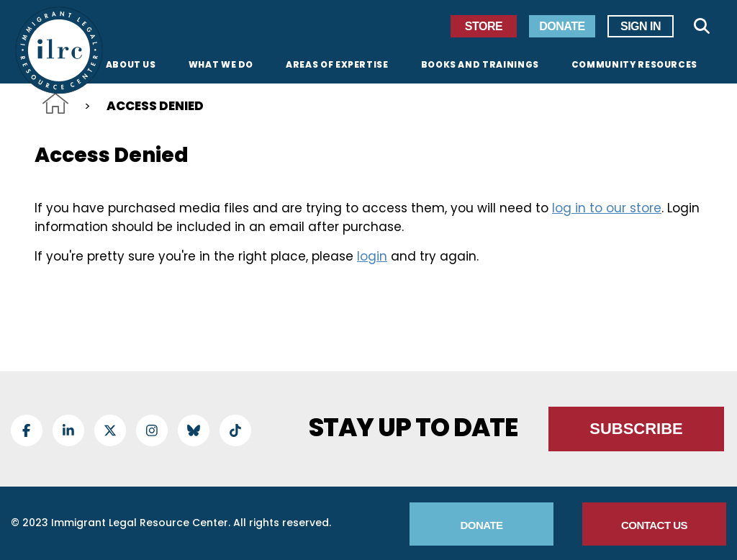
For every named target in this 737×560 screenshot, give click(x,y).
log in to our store (607, 208)
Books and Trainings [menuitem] (480, 66)
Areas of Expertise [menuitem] (337, 66)
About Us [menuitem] (131, 66)
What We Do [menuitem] (221, 66)
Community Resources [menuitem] (634, 66)
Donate (562, 26)
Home (55, 103)
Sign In (641, 26)
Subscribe (636, 429)
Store (484, 26)
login (372, 256)
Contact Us (654, 525)
